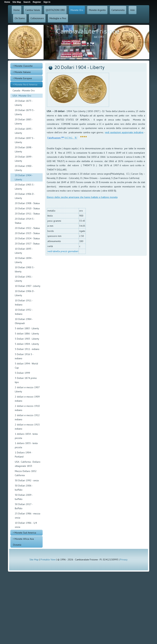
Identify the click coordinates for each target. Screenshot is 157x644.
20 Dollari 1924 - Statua (27, 238)
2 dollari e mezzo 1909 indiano (27, 399)
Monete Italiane (23, 72)
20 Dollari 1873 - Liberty (24, 103)
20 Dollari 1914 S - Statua (25, 221)
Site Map (34, 560)
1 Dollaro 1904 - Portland (23, 455)
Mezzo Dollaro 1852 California (26, 473)
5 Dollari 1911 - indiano (27, 349)
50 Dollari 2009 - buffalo (24, 497)
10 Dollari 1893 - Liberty (24, 251)
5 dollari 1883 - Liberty (27, 328)
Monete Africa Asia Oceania (23, 542)
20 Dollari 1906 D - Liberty (25, 196)
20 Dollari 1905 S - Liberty (25, 187)
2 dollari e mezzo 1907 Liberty (27, 389)
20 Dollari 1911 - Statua (27, 214)
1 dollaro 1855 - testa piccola (26, 445)
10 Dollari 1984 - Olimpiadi (24, 321)
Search (27, 2)
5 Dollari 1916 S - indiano (24, 356)
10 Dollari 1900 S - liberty (25, 269)
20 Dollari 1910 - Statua (27, 208)
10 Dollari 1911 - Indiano (24, 303)
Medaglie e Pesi (58, 18)
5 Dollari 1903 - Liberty (27, 339)
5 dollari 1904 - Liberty (27, 344)
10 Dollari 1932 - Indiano (24, 312)
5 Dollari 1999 (22, 373)
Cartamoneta (118, 10)
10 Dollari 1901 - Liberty (24, 279)
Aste (133, 10)
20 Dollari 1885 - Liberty (24, 122)
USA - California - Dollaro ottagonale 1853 (28, 464)
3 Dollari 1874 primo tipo (26, 380)
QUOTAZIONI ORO (55, 10)
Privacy (124, 560)
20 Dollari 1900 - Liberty (24, 168)
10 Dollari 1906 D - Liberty (25, 293)
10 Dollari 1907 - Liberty (28, 286)
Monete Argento (97, 10)
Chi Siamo (20, 18)
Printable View (48, 560)
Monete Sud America (25, 533)
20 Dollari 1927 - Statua (27, 244)
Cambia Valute (33, 10)
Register (37, 2)
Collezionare (37, 18)
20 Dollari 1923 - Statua (27, 233)
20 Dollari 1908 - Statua (27, 203)
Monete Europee (23, 78)
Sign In (47, 2)
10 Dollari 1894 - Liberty (24, 260)
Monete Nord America (26, 84)
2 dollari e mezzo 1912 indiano (27, 417)
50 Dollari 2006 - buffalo (24, 488)
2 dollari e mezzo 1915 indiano (27, 427)
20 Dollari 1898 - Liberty (24, 149)
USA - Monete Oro (22, 96)
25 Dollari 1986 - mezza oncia (28, 516)
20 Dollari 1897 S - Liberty (25, 140)
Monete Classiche (24, 66)
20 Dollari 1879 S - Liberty (25, 112)
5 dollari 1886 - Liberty (27, 334)
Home (17, 10)
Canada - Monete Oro (24, 90)
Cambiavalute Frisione (88, 31)
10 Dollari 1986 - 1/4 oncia (26, 525)
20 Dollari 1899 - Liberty (24, 159)
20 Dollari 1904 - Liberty (24, 177)
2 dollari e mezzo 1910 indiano (27, 408)
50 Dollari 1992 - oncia (27, 480)
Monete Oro (77, 10)
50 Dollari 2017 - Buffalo (24, 506)
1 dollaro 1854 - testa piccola (26, 436)
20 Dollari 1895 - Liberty (24, 131)
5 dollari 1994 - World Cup (26, 366)
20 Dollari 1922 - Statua (27, 228)
